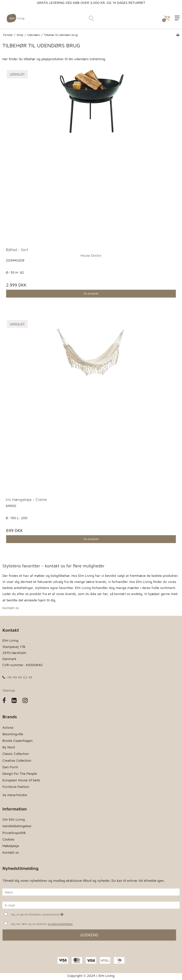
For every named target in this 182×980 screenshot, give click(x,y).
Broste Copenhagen (17, 740)
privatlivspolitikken (60, 924)
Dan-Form (10, 767)
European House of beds (21, 780)
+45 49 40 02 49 (17, 677)
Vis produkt (91, 293)
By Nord (9, 747)
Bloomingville (13, 734)
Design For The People (20, 773)
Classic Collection (16, 754)
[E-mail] (91, 905)
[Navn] (91, 892)
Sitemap (9, 690)
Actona (8, 727)
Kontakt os (11, 608)
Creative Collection (17, 760)
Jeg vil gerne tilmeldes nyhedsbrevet (49, 914)
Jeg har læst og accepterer (42, 924)
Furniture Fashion (16, 787)
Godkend (89, 935)
